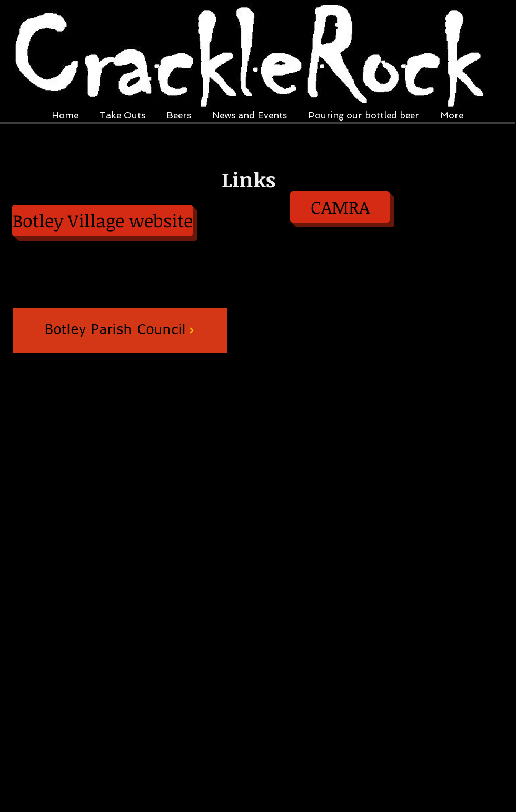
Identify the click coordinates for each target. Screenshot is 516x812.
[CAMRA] (340, 207)
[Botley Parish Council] (120, 330)
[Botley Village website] (102, 220)
